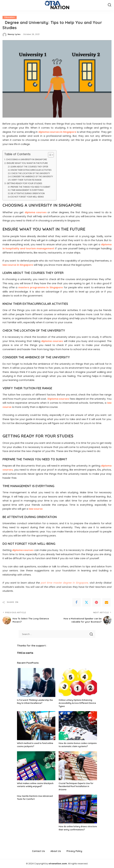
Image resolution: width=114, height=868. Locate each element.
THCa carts (25, 653)
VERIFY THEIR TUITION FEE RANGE (26, 180)
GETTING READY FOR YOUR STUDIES (24, 183)
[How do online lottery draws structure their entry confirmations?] (78, 809)
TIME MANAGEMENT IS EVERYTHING (27, 190)
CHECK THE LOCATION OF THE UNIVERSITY (31, 173)
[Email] (106, 602)
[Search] (109, 5)
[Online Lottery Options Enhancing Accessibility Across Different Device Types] (78, 682)
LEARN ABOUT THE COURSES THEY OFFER (29, 167)
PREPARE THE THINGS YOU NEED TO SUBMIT (30, 187)
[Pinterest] (96, 602)
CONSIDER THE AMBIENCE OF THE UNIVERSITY (32, 177)
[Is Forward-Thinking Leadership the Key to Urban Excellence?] (36, 682)
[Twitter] (86, 602)
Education (10, 17)
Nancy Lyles (14, 34)
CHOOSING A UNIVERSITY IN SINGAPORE (26, 160)
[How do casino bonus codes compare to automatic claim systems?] (78, 726)
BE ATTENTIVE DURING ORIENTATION (28, 193)
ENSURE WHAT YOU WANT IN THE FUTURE (27, 163)
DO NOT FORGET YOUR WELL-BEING (27, 197)
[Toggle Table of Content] (49, 155)
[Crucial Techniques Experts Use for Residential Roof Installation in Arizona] (78, 766)
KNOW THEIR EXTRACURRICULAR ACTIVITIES (31, 170)
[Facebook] (76, 602)
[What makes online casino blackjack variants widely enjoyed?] (36, 766)
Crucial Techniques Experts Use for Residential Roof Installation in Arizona (76, 786)
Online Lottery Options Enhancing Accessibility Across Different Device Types (77, 703)
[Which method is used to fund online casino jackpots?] (36, 726)
